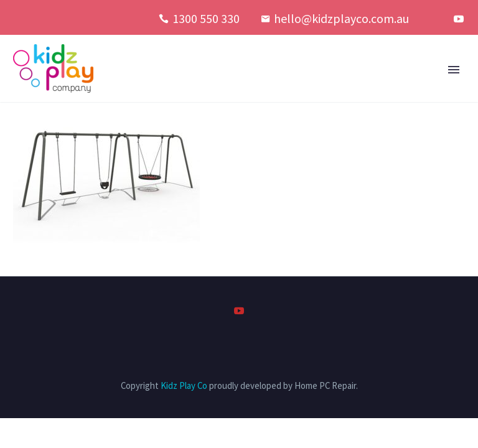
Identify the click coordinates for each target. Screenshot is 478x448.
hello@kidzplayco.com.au (341, 18)
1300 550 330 (206, 18)
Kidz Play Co (184, 385)
